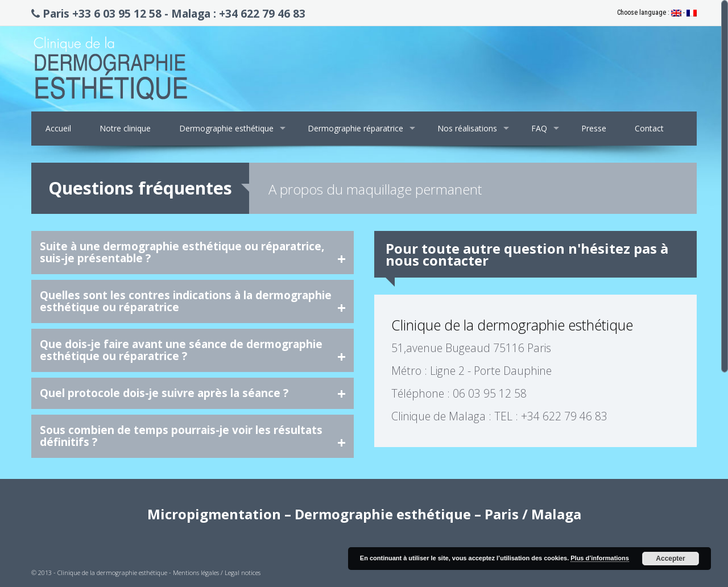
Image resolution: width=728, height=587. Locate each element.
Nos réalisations (467, 128)
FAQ (539, 128)
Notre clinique (125, 128)
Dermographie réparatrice (355, 128)
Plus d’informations (600, 558)
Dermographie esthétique (226, 128)
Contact (649, 128)
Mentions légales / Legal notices (217, 572)
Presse (594, 128)
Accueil (58, 128)
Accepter (670, 559)
